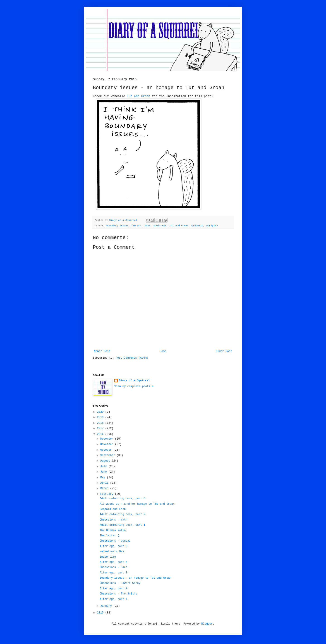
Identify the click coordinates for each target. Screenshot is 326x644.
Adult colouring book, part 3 (122, 499)
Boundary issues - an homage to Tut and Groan (135, 578)
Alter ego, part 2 (113, 589)
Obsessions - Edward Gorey (120, 583)
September (108, 455)
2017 (101, 429)
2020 (101, 412)
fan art (136, 226)
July (104, 466)
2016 (101, 434)
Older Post (224, 351)
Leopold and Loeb (113, 509)
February (108, 494)
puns (147, 226)
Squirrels (160, 226)
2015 (101, 613)
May (104, 478)
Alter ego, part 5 (113, 546)
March (105, 488)
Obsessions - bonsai (115, 541)
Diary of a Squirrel (134, 381)
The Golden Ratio (113, 530)
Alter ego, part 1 (113, 599)
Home (163, 351)
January (107, 606)
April (105, 483)
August (106, 461)
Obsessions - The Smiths (118, 594)
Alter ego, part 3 (113, 573)
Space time (108, 557)
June (104, 472)
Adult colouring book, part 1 (122, 525)
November (108, 444)
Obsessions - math (113, 520)
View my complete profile (134, 386)
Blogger (207, 624)
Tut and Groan (138, 96)
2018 (101, 423)
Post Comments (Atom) (132, 358)
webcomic (197, 226)
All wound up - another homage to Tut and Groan (137, 504)
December (108, 439)
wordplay (212, 226)
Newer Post (102, 351)
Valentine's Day (112, 552)
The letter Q (109, 536)
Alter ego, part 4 (113, 562)
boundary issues (117, 226)
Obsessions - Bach (113, 567)
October (107, 450)
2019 (101, 417)
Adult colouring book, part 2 (122, 514)
